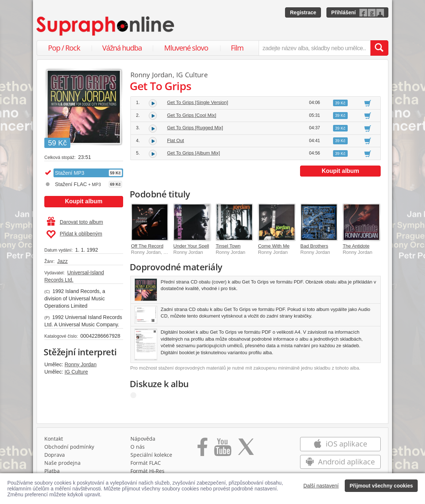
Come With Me (274, 246)
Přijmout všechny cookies (381, 486)
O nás (138, 447)
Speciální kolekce (151, 455)
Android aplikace (340, 462)
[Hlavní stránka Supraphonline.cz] (106, 26)
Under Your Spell (191, 246)
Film (237, 48)
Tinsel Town (228, 246)
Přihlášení (343, 12)
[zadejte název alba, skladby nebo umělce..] (315, 48)
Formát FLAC (146, 463)
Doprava (55, 455)
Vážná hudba (122, 48)
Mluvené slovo (186, 48)
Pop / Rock (64, 48)
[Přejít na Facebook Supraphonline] (202, 449)
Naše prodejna (62, 463)
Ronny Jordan (80, 364)
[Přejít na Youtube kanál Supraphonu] (222, 449)
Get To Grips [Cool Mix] (192, 115)
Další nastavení (321, 486)
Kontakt (54, 439)
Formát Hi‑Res (148, 471)
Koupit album (84, 201)
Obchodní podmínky (69, 447)
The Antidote (356, 246)
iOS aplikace (340, 444)
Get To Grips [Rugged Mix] (195, 128)
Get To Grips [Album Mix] (193, 153)
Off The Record (147, 246)
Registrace (303, 12)
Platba (52, 471)
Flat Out (175, 140)
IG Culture (76, 372)
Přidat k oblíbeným (74, 234)
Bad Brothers (314, 246)
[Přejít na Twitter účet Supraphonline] (246, 449)
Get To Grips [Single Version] (198, 102)
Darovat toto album (75, 222)
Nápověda (143, 439)
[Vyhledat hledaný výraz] (379, 48)
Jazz (62, 261)
